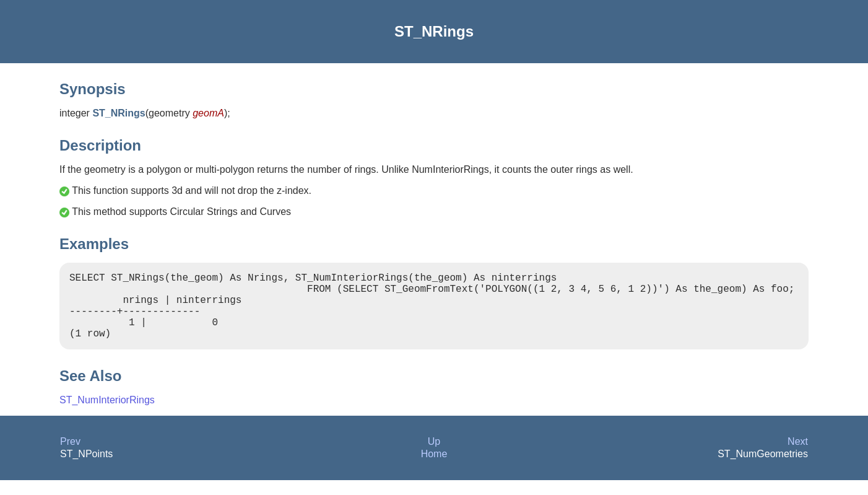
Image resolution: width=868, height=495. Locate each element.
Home (434, 469)
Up (434, 456)
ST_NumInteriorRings (107, 415)
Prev (70, 456)
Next (798, 456)
